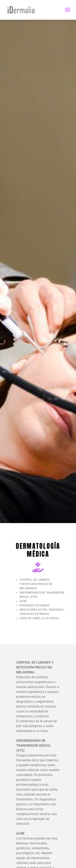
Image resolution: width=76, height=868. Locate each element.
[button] (67, 10)
